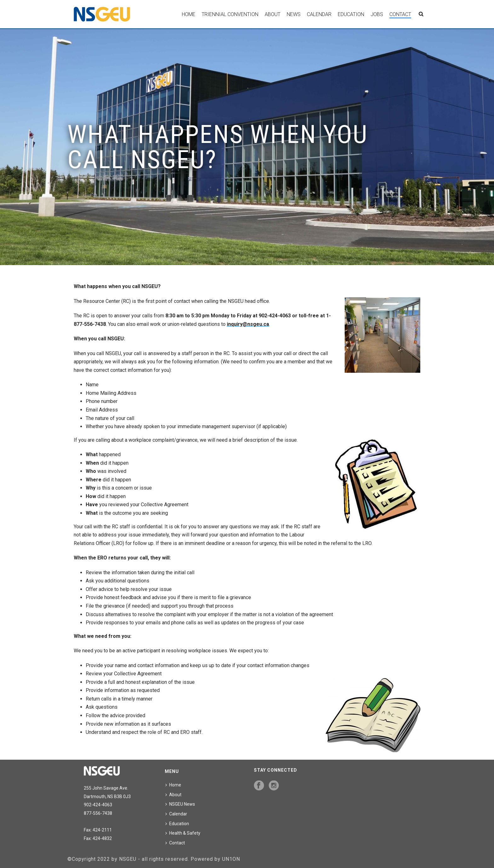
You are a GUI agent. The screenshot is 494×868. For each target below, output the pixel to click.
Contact (400, 14)
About (273, 14)
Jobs (377, 14)
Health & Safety (183, 833)
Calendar (319, 14)
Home (189, 14)
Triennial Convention (230, 14)
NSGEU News (180, 804)
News (294, 14)
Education (351, 14)
